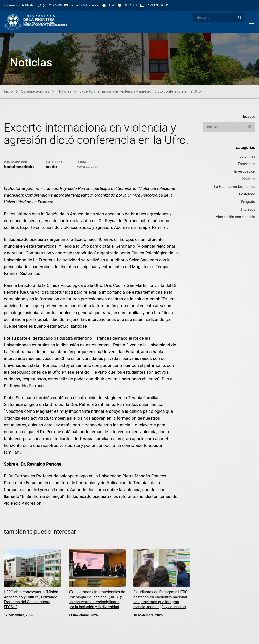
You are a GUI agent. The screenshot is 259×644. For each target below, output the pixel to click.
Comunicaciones (35, 92)
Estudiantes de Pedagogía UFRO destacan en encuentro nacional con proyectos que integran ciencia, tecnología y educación (160, 600)
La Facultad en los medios (235, 187)
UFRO (112, 5)
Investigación (245, 172)
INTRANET (130, 5)
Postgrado (247, 194)
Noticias (64, 92)
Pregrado (248, 202)
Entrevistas (246, 164)
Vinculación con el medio (235, 217)
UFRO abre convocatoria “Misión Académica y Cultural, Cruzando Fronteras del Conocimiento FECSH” (31, 600)
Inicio (8, 92)
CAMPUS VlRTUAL (158, 5)
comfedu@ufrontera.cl (84, 5)
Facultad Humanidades (19, 167)
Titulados (248, 210)
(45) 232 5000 (52, 5)
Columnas (247, 157)
